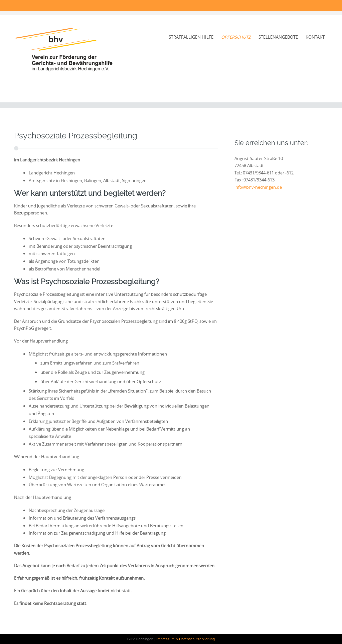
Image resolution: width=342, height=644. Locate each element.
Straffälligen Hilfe (191, 37)
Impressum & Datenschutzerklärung (186, 639)
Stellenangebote (278, 37)
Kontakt (315, 37)
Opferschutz (236, 37)
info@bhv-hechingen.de (258, 187)
